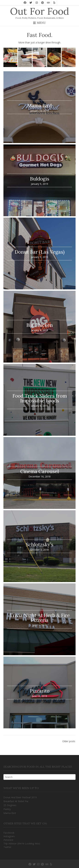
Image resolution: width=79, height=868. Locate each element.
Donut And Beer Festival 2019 (20, 797)
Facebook (9, 833)
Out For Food (39, 11)
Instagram (9, 836)
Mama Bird (10, 813)
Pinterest (8, 840)
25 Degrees (10, 805)
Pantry (7, 809)
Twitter (7, 847)
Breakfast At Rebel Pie (16, 801)
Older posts (69, 741)
